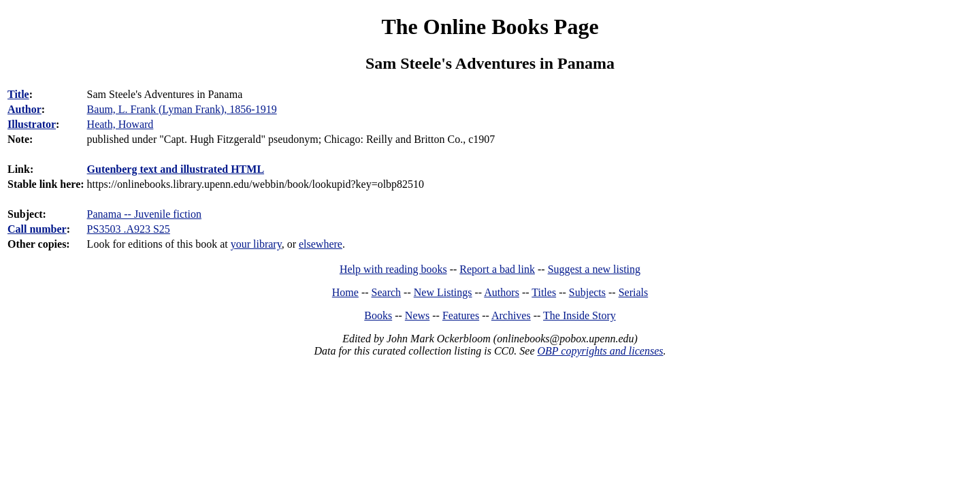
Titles (544, 292)
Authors (502, 292)
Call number (37, 229)
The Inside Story (579, 315)
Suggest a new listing (594, 269)
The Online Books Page (490, 27)
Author (24, 109)
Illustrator (32, 124)
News (417, 315)
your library (256, 244)
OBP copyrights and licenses (600, 351)
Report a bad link (497, 269)
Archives (511, 315)
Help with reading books (393, 269)
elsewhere (321, 244)
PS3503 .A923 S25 (129, 229)
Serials (634, 292)
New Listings (443, 292)
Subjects (587, 292)
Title (18, 94)
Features (461, 315)
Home (345, 292)
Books (378, 315)
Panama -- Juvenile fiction (144, 214)
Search (387, 292)
